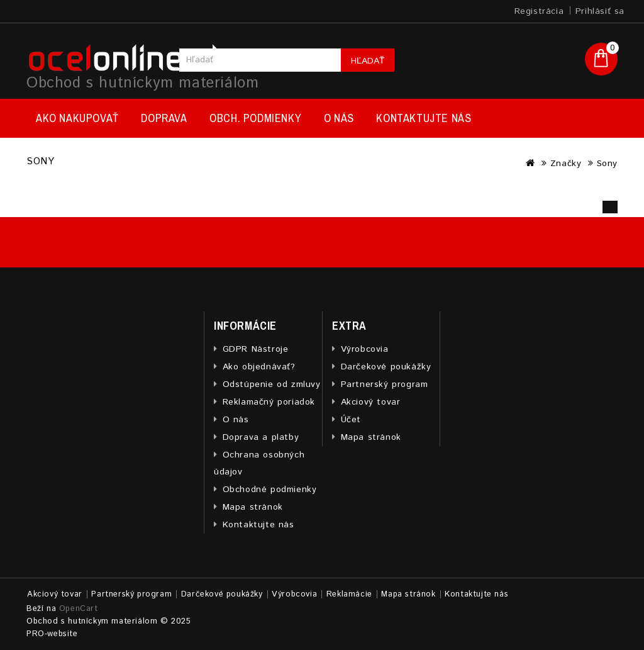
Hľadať (368, 61)
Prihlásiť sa (600, 11)
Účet (351, 420)
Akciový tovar (371, 402)
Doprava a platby (261, 437)
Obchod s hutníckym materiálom (142, 83)
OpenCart (79, 609)
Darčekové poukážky (386, 367)
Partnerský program (385, 384)
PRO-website (52, 634)
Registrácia (539, 11)
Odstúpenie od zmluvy (272, 384)
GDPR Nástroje (256, 349)
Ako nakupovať (77, 118)
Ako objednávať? (259, 367)
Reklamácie (349, 594)
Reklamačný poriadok (269, 402)
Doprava (164, 118)
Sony (607, 164)
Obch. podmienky (255, 118)
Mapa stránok (253, 507)
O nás (339, 118)
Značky (566, 164)
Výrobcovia (365, 349)
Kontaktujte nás (424, 118)
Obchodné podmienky (270, 490)
